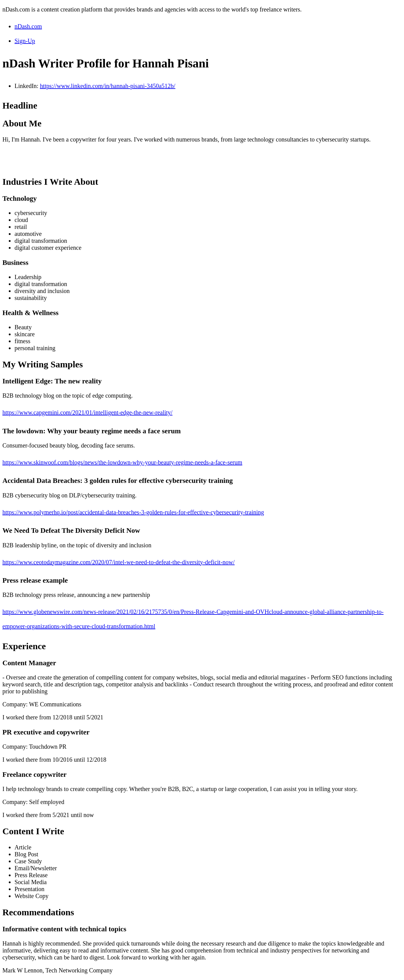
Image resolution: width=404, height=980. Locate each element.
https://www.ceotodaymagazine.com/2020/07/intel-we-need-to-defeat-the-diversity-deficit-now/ (118, 562)
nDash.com (28, 26)
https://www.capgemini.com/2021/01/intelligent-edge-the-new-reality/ (87, 412)
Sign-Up (25, 41)
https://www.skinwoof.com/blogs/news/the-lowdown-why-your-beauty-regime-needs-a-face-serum (122, 462)
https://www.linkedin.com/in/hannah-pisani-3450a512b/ (108, 86)
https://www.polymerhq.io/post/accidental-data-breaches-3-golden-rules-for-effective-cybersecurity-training (133, 512)
